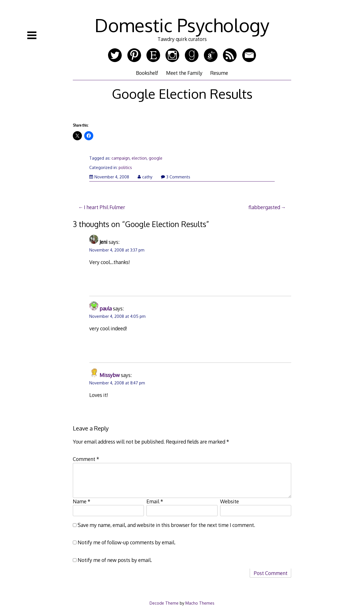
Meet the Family (184, 73)
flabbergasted (264, 207)
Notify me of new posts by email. (115, 560)
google (156, 158)
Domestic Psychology (182, 25)
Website (229, 501)
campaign (121, 158)
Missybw (110, 375)
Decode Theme (164, 603)
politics (125, 167)
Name (82, 501)
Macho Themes (200, 603)
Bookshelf (147, 73)
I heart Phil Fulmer (105, 207)
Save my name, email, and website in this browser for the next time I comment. (166, 525)
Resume (219, 73)
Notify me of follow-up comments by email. (127, 542)
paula (106, 308)
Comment (86, 459)
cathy (145, 177)
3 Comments (176, 177)
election (139, 158)
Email (155, 501)
